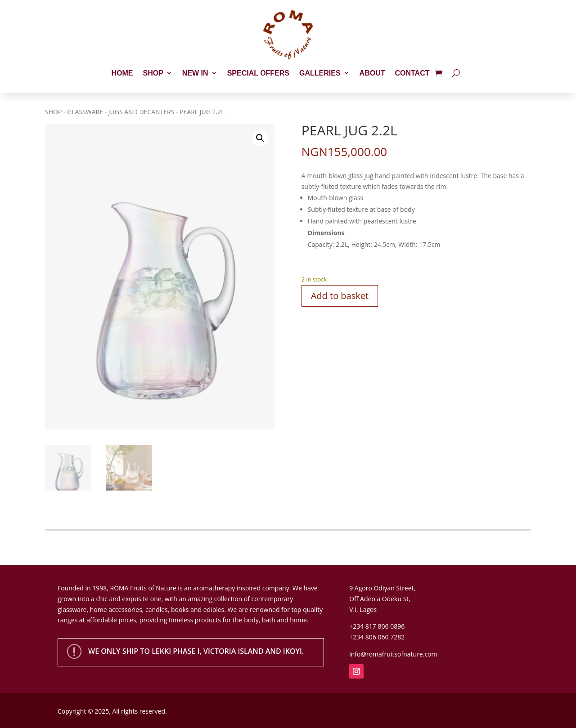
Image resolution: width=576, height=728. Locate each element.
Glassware (85, 112)
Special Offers (258, 73)
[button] (260, 138)
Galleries (320, 73)
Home (122, 73)
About (372, 73)
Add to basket (340, 296)
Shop (153, 73)
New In (195, 73)
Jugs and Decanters (142, 112)
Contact (412, 73)
